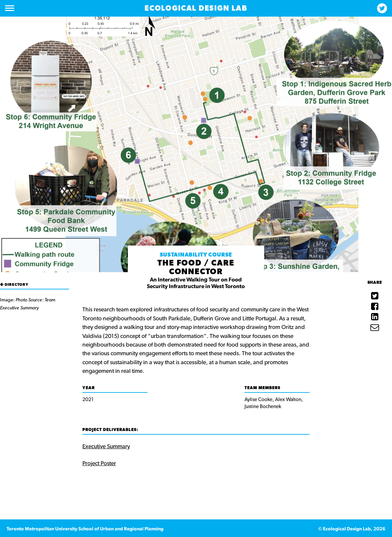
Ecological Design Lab (196, 8)
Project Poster (99, 464)
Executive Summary (106, 447)
